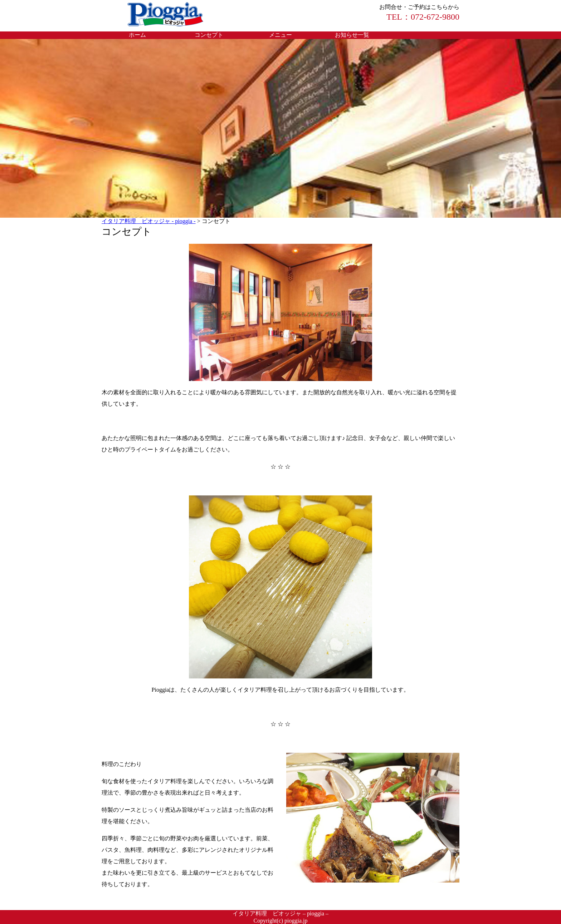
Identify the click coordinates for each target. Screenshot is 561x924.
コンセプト (209, 35)
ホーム (137, 35)
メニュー (280, 35)
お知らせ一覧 (352, 35)
